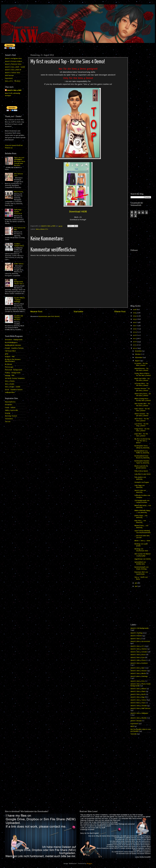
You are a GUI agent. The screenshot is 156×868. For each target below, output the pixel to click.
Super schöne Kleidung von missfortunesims (143, 532)
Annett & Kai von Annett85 (140, 491)
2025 (135, 313)
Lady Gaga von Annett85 (140, 486)
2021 (135, 326)
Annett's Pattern (136, 636)
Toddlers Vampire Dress (19, 245)
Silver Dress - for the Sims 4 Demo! (142, 420)
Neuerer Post (36, 312)
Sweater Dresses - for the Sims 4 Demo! (142, 390)
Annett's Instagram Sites (13, 58)
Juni (136, 586)
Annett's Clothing (136, 633)
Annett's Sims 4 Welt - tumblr (15, 67)
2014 (135, 348)
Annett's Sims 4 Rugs (138, 697)
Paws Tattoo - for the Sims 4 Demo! (142, 410)
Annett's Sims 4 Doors (138, 655)
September (139, 357)
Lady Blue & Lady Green (143, 474)
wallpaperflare (10, 392)
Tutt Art (8, 422)
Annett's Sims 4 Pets (138, 681)
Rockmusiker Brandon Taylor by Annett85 (142, 462)
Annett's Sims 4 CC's (138, 646)
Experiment (9, 78)
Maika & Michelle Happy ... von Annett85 (142, 511)
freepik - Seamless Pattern (14, 348)
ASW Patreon (9, 75)
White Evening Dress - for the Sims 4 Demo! (143, 400)
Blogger (89, 864)
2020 (135, 329)
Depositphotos (10, 402)
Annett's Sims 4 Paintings (139, 676)
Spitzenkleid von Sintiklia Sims (140, 563)
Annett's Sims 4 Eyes (138, 658)
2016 (135, 342)
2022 (135, 322)
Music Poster (19, 192)
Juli (136, 583)
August (138, 361)
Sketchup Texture (11, 416)
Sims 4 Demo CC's (42, 229)
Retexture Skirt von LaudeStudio (141, 573)
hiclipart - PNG (10, 357)
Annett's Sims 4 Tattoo (139, 700)
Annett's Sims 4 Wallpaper (139, 713)
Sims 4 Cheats (10, 381)
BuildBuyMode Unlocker (13, 345)
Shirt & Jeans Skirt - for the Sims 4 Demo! (142, 405)
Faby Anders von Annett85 (140, 478)
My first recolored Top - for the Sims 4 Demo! (142, 441)
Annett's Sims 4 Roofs (138, 694)
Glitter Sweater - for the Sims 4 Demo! (142, 415)
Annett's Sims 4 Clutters (139, 649)
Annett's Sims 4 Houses (139, 671)
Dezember (139, 351)
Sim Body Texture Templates (15, 378)
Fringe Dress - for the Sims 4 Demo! (142, 430)
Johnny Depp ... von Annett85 (141, 517)
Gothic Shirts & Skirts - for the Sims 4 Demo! (143, 374)
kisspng (8, 413)
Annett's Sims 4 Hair (137, 668)
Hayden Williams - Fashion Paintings (20, 300)
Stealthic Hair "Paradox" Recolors (19, 318)
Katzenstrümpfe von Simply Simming (142, 568)
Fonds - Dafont (10, 408)
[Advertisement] (141, 86)
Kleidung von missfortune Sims (141, 550)
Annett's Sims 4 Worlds (138, 718)
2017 (135, 339)
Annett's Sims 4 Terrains (139, 706)
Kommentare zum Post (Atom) (49, 316)
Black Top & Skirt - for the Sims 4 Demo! (142, 380)
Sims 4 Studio (10, 384)
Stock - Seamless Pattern (14, 390)
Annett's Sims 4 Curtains (139, 652)
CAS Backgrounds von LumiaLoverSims (142, 501)
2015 (135, 345)
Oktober (138, 354)
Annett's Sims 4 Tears (138, 703)
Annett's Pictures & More (14, 61)
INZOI (132, 726)
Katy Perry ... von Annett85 (140, 522)
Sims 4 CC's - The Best (13, 81)
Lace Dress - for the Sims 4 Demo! (142, 425)
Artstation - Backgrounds (14, 340)
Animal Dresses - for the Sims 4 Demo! (142, 369)
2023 (135, 319)
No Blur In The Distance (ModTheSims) (13, 360)
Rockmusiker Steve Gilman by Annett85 (142, 447)
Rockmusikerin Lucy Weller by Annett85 (142, 452)
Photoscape (9, 367)
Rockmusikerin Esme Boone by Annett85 (142, 457)
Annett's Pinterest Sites (13, 64)
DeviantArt (9, 405)
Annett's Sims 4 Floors (138, 660)
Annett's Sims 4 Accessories (140, 641)
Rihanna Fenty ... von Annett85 (141, 527)
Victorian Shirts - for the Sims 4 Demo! (142, 385)
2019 (135, 332)
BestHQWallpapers (11, 343)
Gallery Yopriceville (11, 410)
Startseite (78, 312)
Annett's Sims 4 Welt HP (13, 70)
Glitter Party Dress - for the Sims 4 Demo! (143, 395)
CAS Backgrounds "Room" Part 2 (19, 282)
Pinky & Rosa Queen (141, 471)
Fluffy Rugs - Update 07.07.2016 (18, 212)
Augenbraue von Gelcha (143, 559)
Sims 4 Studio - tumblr (13, 387)
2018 (135, 335)
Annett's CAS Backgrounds (140, 628)
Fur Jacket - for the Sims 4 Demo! (141, 364)
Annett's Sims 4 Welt (14, 90)
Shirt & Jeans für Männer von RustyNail (143, 555)
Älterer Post (120, 312)
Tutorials (134, 734)
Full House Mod (10, 351)
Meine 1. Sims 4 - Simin (142, 541)
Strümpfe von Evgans (142, 482)
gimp (7, 354)
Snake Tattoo (19, 264)
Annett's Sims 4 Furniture (139, 663)
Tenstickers (9, 419)
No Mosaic (9, 364)
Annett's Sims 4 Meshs (138, 673)
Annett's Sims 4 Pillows (138, 689)
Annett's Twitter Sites (13, 73)
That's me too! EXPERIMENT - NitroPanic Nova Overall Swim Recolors (20, 161)
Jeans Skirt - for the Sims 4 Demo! (141, 435)
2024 (135, 316)
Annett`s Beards (136, 721)
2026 (135, 310)
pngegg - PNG (10, 375)
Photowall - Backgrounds (14, 370)
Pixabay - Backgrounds (13, 373)
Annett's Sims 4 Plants (138, 691)
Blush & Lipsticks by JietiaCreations (141, 467)
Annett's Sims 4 (136, 639)
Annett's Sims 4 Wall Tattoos (140, 708)
